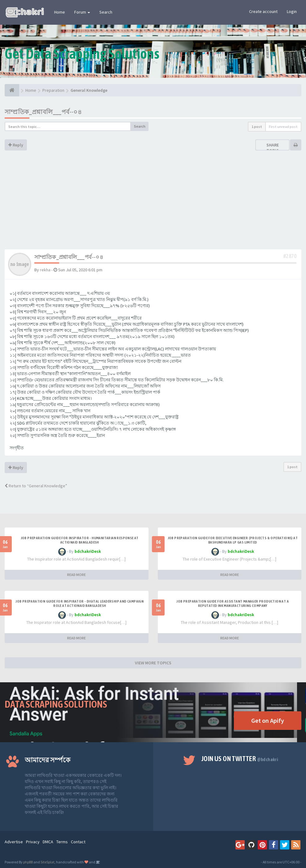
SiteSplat (47, 862)
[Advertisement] (153, 203)
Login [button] (292, 11)
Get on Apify (268, 720)
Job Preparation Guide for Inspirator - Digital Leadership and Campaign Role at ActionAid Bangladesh (80, 603)
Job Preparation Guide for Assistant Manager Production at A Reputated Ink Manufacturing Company (233, 603)
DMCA (48, 842)
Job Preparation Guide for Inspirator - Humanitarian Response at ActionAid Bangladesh (80, 540)
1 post (257, 127)
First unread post (283, 127)
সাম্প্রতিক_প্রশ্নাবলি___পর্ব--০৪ (43, 112)
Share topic (273, 148)
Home (60, 12)
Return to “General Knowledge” (36, 486)
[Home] (12, 90)
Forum (82, 12)
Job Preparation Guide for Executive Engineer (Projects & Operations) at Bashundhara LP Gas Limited (233, 540)
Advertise (14, 842)
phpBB (28, 862)
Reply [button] (16, 145)
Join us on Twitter (240, 759)
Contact (78, 842)
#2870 (290, 256)
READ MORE (76, 575)
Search (106, 12)
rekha (45, 270)
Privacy (33, 842)
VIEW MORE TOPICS (153, 663)
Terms (62, 842)
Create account (263, 11)
